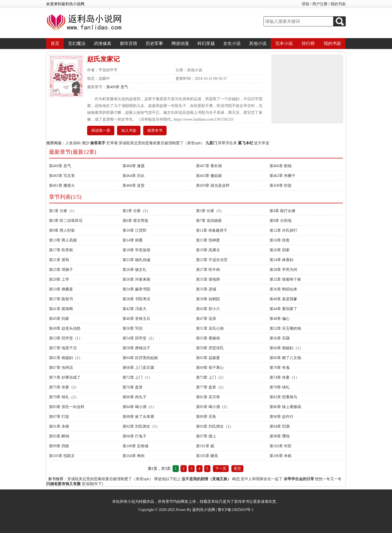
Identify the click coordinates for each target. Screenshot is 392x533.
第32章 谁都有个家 (285, 279)
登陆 (305, 4)
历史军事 (154, 43)
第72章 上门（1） (137, 377)
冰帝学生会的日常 (299, 479)
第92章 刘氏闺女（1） (141, 426)
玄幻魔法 (77, 43)
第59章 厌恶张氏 (210, 348)
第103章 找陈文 (62, 456)
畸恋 (236, 479)
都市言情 (128, 43)
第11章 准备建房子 (212, 230)
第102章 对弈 (281, 446)
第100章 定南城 (135, 446)
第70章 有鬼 (280, 368)
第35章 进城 (206, 289)
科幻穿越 (206, 43)
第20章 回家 (280, 250)
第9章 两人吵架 (62, 230)
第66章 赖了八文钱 (285, 358)
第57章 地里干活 (63, 348)
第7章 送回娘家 (209, 221)
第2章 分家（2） (136, 211)
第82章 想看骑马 (283, 397)
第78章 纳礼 (280, 387)
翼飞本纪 (246, 143)
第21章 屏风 (59, 260)
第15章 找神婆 (208, 240)
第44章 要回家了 (283, 309)
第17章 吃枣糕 (61, 250)
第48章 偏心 (280, 319)
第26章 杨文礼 (134, 270)
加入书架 (129, 131)
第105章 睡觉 (207, 456)
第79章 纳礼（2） (64, 397)
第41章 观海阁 (61, 309)
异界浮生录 (227, 143)
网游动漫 (180, 43)
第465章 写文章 (62, 176)
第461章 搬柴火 (62, 186)
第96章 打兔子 (134, 436)
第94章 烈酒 (280, 426)
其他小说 (258, 43)
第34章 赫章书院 (136, 289)
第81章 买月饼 (208, 397)
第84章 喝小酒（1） (139, 407)
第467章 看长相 (209, 166)
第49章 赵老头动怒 (65, 328)
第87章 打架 (59, 417)
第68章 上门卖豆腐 (138, 368)
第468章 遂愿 (134, 166)
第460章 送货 (134, 186)
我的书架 (338, 4)
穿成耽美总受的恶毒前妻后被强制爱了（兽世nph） (162, 143)
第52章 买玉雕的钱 (285, 328)
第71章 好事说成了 (65, 377)
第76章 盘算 (133, 387)
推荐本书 (155, 131)
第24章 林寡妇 (281, 260)
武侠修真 (103, 43)
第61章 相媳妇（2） (66, 358)
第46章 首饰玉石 (136, 319)
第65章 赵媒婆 (208, 358)
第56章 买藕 (280, 338)
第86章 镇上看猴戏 (285, 407)
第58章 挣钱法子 (136, 348)
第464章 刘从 (134, 176)
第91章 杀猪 (59, 426)
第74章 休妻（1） (284, 377)
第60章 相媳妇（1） (286, 348)
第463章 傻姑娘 (209, 176)
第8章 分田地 (281, 221)
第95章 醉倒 (59, 436)
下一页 (221, 469)
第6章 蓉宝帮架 (135, 221)
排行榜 (308, 43)
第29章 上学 (59, 279)
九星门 (211, 143)
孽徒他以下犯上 (167, 479)
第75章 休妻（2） (64, 387)
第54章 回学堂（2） (139, 338)
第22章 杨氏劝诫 (136, 260)
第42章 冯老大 (134, 309)
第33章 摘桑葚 (61, 289)
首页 (55, 43)
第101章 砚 (205, 446)
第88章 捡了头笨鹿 (138, 417)
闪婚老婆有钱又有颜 (63, 484)
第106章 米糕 (281, 456)
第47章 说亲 (206, 319)
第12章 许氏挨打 (283, 230)
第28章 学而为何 (283, 270)
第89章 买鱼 (206, 417)
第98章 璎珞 (280, 436)
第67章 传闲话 (61, 368)
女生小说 (232, 43)
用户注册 (320, 4)
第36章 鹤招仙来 (283, 289)
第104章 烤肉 (134, 456)
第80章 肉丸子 (134, 397)
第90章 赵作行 (281, 417)
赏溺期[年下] (92, 484)
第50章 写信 (133, 328)
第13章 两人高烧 (63, 240)
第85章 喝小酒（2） (213, 407)
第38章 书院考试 (136, 299)
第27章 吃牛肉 (208, 270)
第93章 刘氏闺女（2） (215, 426)
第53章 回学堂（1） (66, 338)
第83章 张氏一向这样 (67, 407)
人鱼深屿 (73, 143)
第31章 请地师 (208, 279)
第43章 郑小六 (208, 309)
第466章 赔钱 (281, 166)
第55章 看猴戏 (208, 338)
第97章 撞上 (206, 436)
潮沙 (85, 143)
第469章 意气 (117, 87)
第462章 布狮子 (282, 176)
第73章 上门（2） (211, 377)
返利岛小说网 (204, 510)
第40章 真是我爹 (283, 299)
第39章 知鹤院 (208, 299)
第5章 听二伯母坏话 (66, 221)
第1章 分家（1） (63, 211)
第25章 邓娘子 (61, 270)
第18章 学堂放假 (136, 250)
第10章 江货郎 (134, 230)
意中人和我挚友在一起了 (262, 479)
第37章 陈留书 (61, 299)
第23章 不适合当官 (212, 260)
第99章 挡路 (59, 446)
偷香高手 (98, 143)
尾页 (237, 469)
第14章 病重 (133, 240)
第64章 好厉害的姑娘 (140, 358)
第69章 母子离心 (210, 368)
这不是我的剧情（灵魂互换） (206, 479)
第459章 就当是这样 (213, 186)
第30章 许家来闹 (136, 279)
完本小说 (284, 43)
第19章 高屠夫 (208, 250)
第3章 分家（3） (210, 211)
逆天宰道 (262, 143)
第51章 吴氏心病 (210, 328)
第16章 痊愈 (280, 240)
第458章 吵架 (281, 186)
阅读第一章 (101, 131)
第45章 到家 (59, 319)
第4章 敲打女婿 (282, 211)
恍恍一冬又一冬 (328, 479)
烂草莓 (112, 143)
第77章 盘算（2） (211, 387)
